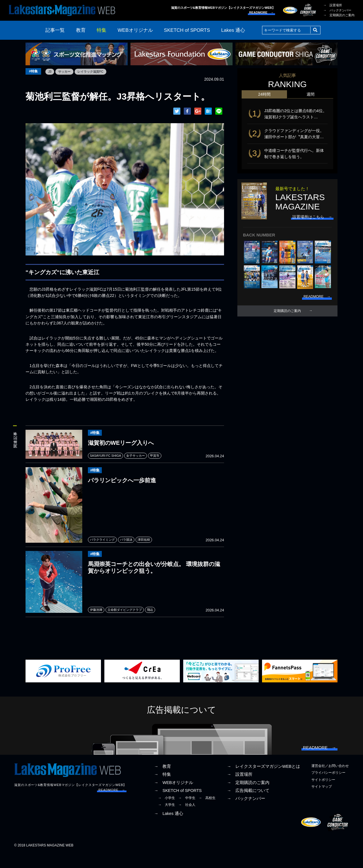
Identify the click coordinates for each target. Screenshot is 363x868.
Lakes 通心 (233, 30)
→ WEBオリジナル (174, 796)
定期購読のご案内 (287, 318)
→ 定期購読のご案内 (339, 15)
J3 (52, 72)
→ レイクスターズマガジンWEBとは (263, 781)
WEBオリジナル (135, 30)
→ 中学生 (187, 812)
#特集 (34, 72)
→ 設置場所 (333, 5)
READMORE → (261, 12)
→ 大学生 (166, 819)
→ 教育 (162, 781)
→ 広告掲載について (248, 804)
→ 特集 (162, 789)
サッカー (68, 72)
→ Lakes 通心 (168, 828)
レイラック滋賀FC (96, 72)
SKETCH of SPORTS (187, 30)
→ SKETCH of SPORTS (178, 804)
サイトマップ (322, 800)
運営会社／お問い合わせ (330, 780)
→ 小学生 (166, 812)
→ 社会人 (187, 819)
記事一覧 (55, 30)
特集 (102, 30)
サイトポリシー (323, 794)
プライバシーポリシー (328, 787)
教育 (81, 30)
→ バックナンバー (337, 10)
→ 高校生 (207, 812)
